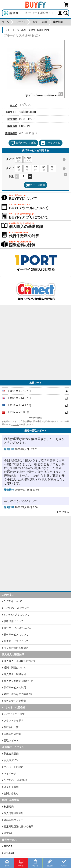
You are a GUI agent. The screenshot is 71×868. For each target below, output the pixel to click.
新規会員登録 (11, 754)
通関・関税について (15, 668)
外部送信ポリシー (14, 820)
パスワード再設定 (14, 767)
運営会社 (9, 833)
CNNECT (9, 853)
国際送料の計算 (12, 734)
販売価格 (12, 119)
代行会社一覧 (11, 727)
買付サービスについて (16, 635)
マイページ (10, 774)
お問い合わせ (11, 793)
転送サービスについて (16, 641)
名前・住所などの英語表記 (19, 694)
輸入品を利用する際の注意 (19, 681)
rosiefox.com (27, 112)
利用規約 (9, 807)
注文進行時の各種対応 (16, 648)
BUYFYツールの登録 (15, 780)
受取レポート (11, 740)
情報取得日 (11, 133)
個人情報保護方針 (14, 813)
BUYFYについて (13, 601)
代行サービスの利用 (15, 688)
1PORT (8, 846)
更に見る (64, 512)
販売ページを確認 (23, 143)
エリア (14, 105)
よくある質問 (11, 787)
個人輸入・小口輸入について (20, 661)
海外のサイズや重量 (15, 701)
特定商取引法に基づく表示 (19, 827)
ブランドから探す (14, 721)
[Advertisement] (35, 343)
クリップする (50, 143)
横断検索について (14, 621)
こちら (16, 424)
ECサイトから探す (14, 714)
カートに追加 (35, 185)
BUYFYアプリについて (17, 615)
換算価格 (12, 126)
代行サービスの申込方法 (17, 628)
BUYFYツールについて (17, 608)
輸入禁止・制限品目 (15, 674)
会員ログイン (11, 760)
